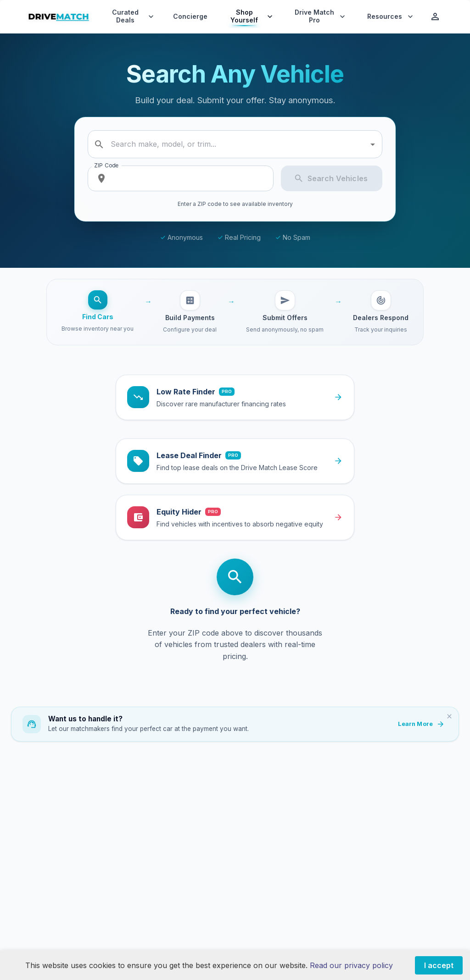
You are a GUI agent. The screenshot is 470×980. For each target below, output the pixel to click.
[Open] (373, 144)
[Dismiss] (449, 716)
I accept (439, 965)
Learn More (421, 724)
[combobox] (236, 144)
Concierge (190, 17)
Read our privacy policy (351, 965)
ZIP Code (106, 165)
